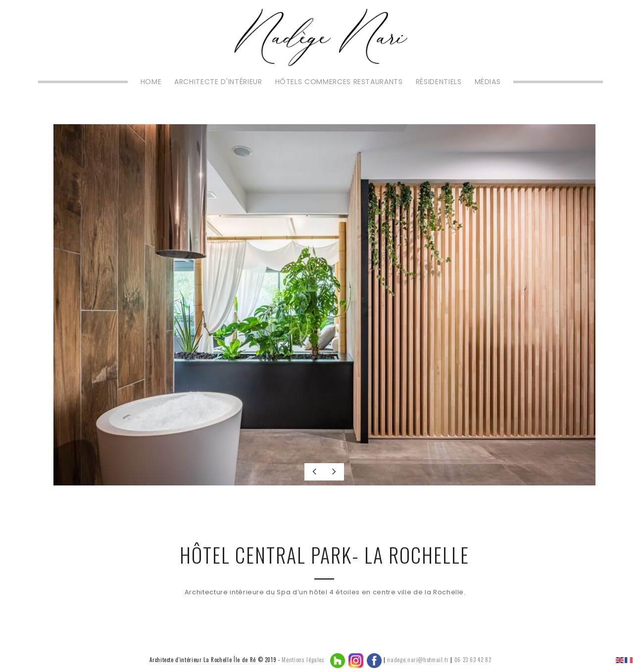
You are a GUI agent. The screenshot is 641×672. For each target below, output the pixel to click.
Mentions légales (303, 660)
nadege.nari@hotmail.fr (418, 660)
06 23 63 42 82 (473, 660)
